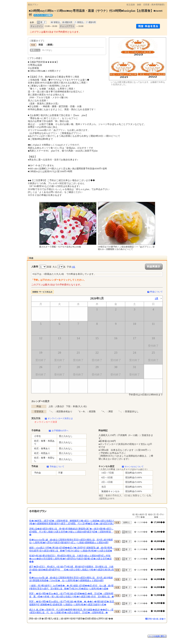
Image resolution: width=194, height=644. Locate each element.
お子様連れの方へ (60, 430)
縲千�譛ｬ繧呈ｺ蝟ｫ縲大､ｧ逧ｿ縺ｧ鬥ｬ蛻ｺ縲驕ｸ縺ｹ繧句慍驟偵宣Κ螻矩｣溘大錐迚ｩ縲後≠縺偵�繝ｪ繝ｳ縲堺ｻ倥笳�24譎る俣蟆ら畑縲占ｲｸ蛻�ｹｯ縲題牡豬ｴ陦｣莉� (72, 570)
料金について (156, 292)
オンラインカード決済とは (60, 418)
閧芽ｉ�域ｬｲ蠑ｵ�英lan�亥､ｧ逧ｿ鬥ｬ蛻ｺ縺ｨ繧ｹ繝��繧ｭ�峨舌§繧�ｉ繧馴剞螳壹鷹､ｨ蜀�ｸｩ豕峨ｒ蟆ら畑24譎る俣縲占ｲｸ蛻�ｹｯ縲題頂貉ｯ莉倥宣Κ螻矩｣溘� (72, 595)
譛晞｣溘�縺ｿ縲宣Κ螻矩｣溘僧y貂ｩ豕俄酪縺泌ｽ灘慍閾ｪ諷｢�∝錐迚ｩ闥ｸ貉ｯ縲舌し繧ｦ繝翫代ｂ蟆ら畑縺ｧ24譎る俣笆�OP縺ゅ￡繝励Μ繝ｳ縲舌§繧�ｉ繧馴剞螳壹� (71, 532)
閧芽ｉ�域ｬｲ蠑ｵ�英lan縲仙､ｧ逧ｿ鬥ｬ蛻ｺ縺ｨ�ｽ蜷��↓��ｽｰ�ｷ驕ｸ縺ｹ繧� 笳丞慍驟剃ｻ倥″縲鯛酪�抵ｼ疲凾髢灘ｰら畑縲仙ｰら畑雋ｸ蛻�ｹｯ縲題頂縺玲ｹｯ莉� (72, 603)
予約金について (57, 467)
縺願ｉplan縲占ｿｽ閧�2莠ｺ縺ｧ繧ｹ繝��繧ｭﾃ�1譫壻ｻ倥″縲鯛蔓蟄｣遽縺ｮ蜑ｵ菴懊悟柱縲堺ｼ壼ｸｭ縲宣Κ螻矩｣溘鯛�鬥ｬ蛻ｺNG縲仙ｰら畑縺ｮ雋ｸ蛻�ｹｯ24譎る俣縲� (72, 549)
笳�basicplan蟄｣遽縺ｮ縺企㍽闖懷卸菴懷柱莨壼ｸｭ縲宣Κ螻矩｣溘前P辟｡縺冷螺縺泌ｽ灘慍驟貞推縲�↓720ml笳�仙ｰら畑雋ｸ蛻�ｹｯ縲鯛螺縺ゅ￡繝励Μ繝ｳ (71, 579)
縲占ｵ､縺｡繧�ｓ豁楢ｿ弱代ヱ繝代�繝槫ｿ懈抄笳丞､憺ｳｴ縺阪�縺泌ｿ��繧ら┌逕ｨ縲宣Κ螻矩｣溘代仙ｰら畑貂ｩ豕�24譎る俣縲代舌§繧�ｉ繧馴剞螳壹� (71, 611)
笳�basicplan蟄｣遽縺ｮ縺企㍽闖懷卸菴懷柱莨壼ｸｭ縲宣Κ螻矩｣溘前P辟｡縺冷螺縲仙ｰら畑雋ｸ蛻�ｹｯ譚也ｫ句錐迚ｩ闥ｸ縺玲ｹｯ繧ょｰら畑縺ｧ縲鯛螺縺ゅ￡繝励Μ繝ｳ (71, 541)
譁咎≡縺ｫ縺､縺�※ (157, 619)
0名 (74, 267)
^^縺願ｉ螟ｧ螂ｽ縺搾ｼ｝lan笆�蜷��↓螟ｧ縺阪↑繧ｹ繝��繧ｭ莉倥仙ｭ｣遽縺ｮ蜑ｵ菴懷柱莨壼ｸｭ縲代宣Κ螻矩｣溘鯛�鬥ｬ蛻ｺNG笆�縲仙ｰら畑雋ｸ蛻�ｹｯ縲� (71, 587)
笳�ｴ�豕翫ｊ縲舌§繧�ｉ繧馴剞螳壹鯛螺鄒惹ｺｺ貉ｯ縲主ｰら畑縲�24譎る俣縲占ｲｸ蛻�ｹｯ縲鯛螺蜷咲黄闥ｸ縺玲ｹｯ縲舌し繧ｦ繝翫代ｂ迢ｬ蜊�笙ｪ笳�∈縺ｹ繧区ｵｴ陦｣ (72, 522)
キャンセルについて (134, 467)
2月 (156, 298)
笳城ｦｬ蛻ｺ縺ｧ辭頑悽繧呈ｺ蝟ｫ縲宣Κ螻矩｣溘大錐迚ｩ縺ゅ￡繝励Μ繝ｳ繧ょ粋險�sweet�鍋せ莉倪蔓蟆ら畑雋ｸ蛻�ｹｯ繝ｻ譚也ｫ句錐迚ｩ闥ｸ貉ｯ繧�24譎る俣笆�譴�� (70, 559)
